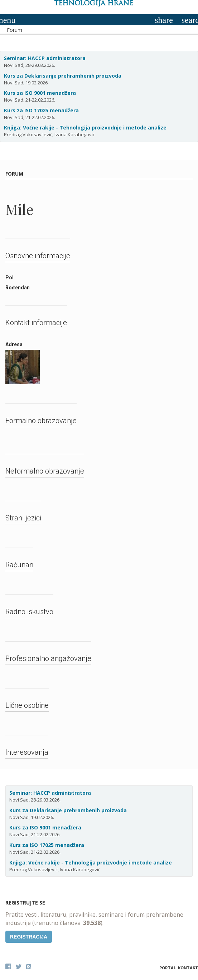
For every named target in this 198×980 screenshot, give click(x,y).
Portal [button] (168, 968)
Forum (15, 30)
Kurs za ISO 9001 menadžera (40, 93)
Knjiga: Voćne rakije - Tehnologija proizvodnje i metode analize (85, 128)
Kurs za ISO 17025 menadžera (41, 110)
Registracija (29, 937)
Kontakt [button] (188, 968)
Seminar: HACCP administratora (45, 58)
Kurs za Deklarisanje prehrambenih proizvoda (63, 76)
